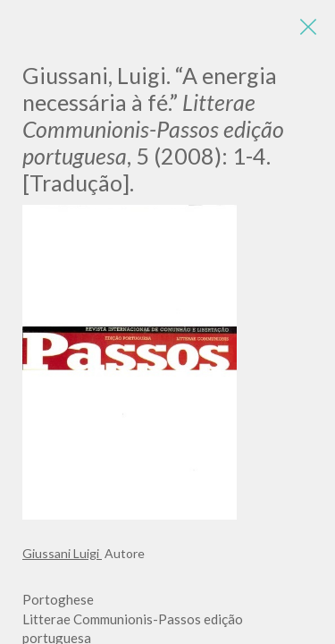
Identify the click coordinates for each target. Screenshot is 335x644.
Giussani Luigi (62, 553)
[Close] (308, 27)
